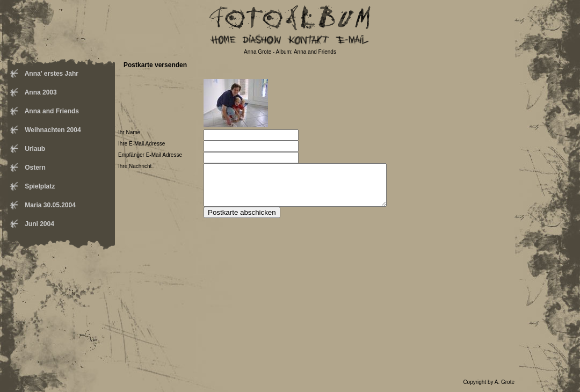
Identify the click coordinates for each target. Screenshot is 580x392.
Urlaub (34, 149)
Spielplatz (39, 186)
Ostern (34, 168)
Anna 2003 (40, 92)
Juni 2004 (39, 224)
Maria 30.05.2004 (49, 205)
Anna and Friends (51, 111)
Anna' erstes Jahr (51, 74)
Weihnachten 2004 (52, 130)
